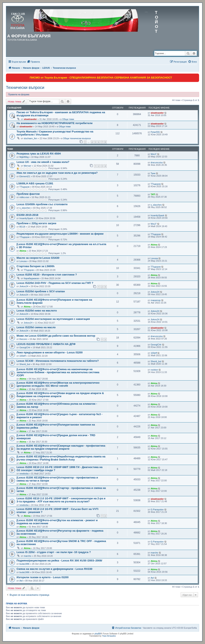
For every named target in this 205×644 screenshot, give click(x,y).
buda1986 (24, 564)
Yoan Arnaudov (109, 636)
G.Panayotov (157, 510)
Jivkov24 (24, 286)
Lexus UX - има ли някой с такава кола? (43, 162)
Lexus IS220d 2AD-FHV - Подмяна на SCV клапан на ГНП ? (55, 283)
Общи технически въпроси (77, 138)
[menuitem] (33, 62)
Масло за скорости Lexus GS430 (38, 258)
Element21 (25, 176)
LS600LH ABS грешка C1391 (35, 183)
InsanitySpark (26, 218)
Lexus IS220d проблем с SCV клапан (41, 291)
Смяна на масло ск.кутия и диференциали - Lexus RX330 (54, 569)
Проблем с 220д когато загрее (36, 223)
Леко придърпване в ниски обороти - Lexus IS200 (50, 352)
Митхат (27, 166)
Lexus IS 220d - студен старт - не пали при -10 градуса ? (54, 552)
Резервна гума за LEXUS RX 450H (39, 154)
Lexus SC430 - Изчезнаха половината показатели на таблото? (58, 361)
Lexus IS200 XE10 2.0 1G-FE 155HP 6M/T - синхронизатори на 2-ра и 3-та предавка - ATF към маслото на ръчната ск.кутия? (61, 500)
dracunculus (157, 162)
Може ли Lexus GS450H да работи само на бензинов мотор (56, 336)
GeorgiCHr (25, 347)
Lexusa (23, 261)
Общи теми (68, 119)
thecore (23, 339)
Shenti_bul (25, 364)
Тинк (153, 173)
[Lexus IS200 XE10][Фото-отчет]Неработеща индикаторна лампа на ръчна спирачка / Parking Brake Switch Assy (61, 458)
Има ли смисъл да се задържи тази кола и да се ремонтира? (57, 173)
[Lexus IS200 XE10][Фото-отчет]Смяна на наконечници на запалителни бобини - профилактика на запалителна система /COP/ (58, 372)
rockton (154, 370)
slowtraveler (30, 119)
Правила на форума (19, 94)
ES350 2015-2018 (27, 215)
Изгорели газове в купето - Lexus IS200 (43, 577)
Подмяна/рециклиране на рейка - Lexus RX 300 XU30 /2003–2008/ (59, 561)
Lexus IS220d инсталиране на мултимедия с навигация (53, 319)
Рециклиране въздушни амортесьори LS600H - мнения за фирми (60, 234)
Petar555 (155, 132)
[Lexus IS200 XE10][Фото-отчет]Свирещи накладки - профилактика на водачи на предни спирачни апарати (61, 447)
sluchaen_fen (30, 138)
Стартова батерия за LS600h (36, 266)
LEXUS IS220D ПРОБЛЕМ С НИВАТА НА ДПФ (46, 344)
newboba (24, 474)
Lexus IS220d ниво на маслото (37, 311)
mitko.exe (24, 197)
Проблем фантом (28, 194)
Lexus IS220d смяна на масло (36, 327)
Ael (21, 581)
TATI (153, 194)
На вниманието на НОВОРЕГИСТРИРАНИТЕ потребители (55, 123)
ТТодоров (24, 187)
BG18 (22, 227)
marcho (27, 556)
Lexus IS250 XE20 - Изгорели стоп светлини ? (47, 275)
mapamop (156, 300)
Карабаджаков (31, 278)
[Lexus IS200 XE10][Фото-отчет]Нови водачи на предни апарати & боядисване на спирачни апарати (60, 395)
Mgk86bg (24, 157)
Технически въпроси (25, 87)
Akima (23, 251)
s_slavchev (25, 208)
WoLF (154, 154)
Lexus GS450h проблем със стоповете (42, 204)
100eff (22, 356)
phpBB (98, 634)
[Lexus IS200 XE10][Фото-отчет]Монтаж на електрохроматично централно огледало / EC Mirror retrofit (58, 384)
